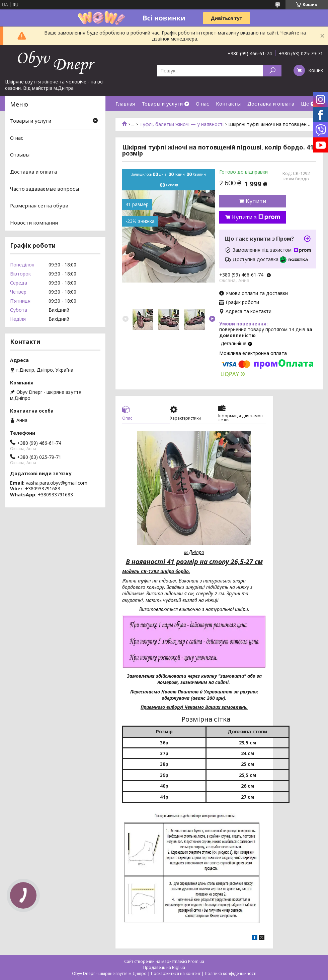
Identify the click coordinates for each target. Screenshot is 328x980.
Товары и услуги (162, 104)
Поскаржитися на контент (176, 973)
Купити (256, 201)
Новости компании (34, 223)
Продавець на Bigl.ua (164, 967)
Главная (125, 104)
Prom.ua (196, 961)
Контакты (228, 104)
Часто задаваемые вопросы (45, 188)
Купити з (256, 217)
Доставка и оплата (271, 104)
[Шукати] (272, 71)
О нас (202, 104)
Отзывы (20, 155)
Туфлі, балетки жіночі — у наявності (182, 124)
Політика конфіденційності (231, 973)
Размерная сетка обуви (39, 205)
